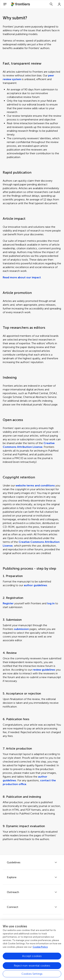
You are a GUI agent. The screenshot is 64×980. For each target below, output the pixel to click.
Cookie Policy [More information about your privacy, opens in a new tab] (40, 948)
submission (21, 629)
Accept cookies (32, 957)
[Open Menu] (5, 4)
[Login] (59, 4)
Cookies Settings (32, 975)
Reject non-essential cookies (32, 967)
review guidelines (44, 670)
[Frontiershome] (21, 4)
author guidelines (35, 585)
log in (51, 603)
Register (8, 603)
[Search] (51, 4)
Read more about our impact (22, 277)
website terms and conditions (35, 485)
